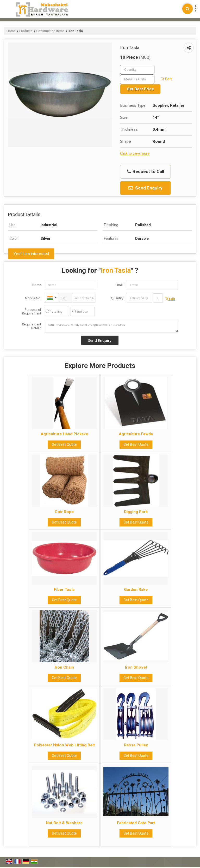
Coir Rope (64, 512)
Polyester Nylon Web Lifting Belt (64, 745)
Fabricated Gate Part (136, 823)
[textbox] (137, 79)
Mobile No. (33, 298)
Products (26, 31)
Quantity (117, 298)
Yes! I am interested (31, 254)
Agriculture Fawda (136, 434)
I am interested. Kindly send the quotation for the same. (111, 326)
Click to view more (135, 153)
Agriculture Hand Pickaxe (64, 434)
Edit (166, 79)
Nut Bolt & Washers (64, 823)
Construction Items (50, 31)
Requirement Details (32, 326)
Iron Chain (64, 667)
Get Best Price (140, 89)
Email (120, 285)
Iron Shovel (136, 667)
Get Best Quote (64, 444)
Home (11, 31)
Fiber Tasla (64, 590)
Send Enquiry (145, 188)
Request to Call (146, 172)
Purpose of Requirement (32, 312)
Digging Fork (136, 512)
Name (37, 285)
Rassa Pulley (136, 745)
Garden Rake (136, 590)
